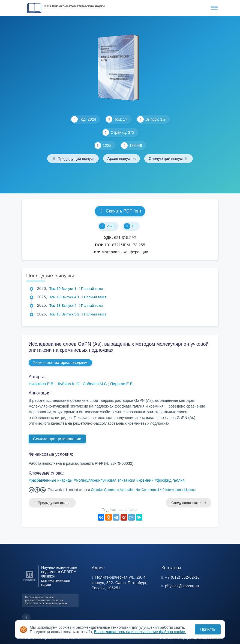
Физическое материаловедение (60, 363)
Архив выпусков (122, 159)
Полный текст (91, 289)
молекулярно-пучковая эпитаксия (106, 480)
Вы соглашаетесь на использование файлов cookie (140, 632)
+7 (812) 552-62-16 (182, 577)
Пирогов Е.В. (122, 384)
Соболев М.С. (95, 384)
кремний (146, 480)
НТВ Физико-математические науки (74, 6)
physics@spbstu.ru (182, 586)
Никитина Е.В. (42, 384)
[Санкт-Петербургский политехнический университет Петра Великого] (30, 581)
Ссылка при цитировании (57, 439)
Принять (208, 629)
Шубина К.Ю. (69, 384)
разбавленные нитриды (52, 480)
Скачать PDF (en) (120, 211)
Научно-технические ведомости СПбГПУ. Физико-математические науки (59, 576)
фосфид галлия (171, 480)
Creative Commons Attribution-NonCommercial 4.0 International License (143, 490)
